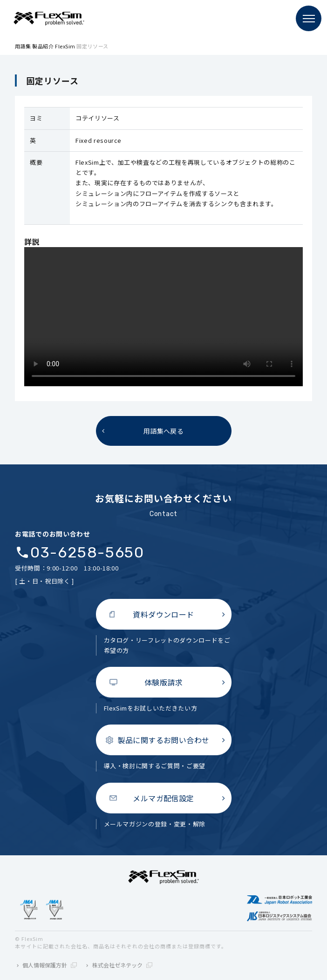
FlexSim (65, 46)
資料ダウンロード (163, 614)
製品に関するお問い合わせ (163, 740)
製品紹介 (43, 46)
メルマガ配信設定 (163, 798)
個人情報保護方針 (50, 965)
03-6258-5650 (87, 553)
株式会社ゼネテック (122, 965)
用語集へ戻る (164, 431)
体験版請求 (163, 682)
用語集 (23, 46)
